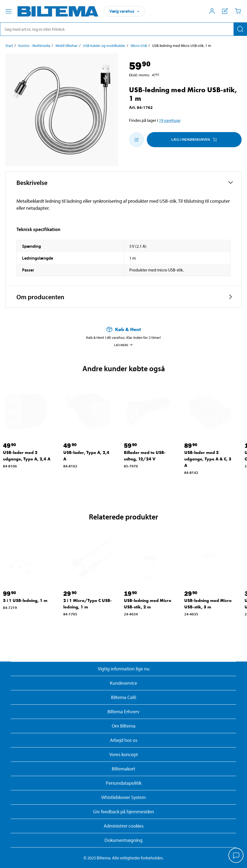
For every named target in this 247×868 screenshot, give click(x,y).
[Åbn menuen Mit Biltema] (212, 11)
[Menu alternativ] (9, 11)
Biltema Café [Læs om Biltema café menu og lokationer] (124, 697)
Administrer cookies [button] (124, 826)
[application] (236, 856)
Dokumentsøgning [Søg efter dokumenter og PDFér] (123, 840)
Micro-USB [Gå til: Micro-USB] (139, 46)
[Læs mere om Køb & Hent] (123, 329)
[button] (123, 182)
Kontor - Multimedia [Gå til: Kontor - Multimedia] (34, 46)
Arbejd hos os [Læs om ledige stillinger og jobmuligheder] (124, 740)
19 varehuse (170, 120)
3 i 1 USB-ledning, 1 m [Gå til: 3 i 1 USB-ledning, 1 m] (25, 600)
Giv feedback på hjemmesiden (124, 812)
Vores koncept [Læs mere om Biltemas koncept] (124, 754)
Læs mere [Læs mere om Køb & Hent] (123, 345)
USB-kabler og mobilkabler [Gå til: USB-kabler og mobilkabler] (104, 46)
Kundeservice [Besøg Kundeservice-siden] (123, 683)
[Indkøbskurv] (238, 11)
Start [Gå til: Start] (9, 46)
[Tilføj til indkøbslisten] (137, 140)
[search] (123, 29)
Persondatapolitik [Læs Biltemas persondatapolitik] (124, 783)
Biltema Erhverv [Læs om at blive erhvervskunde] (123, 712)
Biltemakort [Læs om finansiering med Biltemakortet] (123, 769)
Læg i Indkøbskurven (194, 139)
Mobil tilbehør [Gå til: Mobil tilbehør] (67, 46)
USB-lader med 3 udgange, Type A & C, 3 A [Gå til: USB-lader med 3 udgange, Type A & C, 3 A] (208, 459)
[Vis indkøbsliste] (225, 11)
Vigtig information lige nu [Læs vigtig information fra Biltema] (124, 669)
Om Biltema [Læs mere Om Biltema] (124, 726)
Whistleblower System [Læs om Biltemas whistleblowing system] (123, 797)
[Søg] (240, 29)
